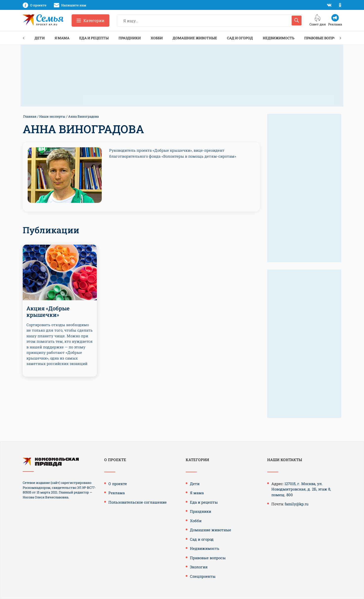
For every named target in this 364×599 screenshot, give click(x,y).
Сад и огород (240, 38)
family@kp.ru (297, 504)
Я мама (62, 38)
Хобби (157, 38)
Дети (40, 38)
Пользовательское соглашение (138, 502)
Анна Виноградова (83, 116)
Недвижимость (279, 38)
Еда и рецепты (94, 38)
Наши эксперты (52, 116)
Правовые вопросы (323, 38)
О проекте (118, 484)
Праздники (130, 38)
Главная (30, 116)
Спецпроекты (203, 576)
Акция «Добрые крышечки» (48, 311)
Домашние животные (195, 38)
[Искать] (297, 21)
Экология (199, 567)
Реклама (117, 493)
